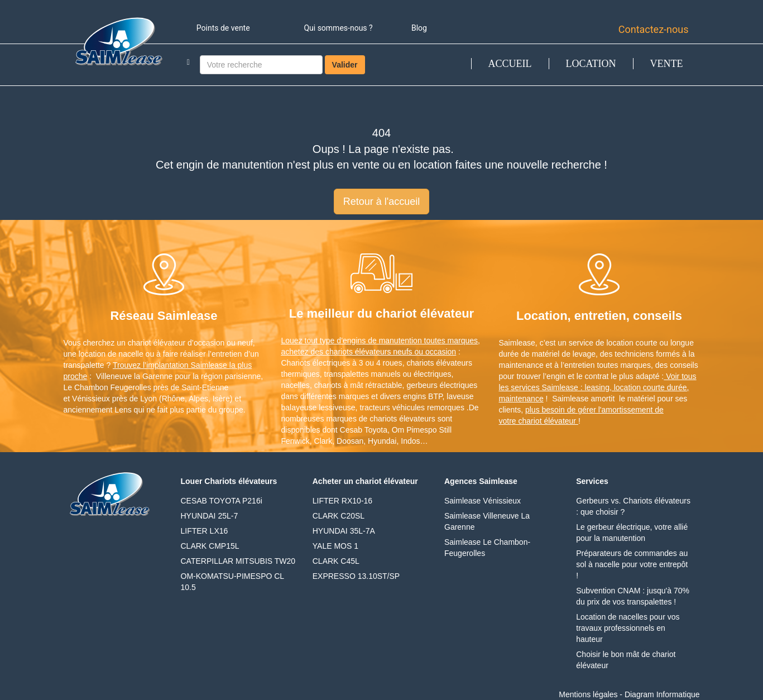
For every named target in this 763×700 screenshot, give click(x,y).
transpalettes (347, 374)
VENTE (667, 64)
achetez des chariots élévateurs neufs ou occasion (369, 352)
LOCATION (591, 64)
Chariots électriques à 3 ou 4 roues (342, 363)
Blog (419, 28)
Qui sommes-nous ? (338, 28)
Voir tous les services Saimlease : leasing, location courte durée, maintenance (598, 387)
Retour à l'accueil (382, 202)
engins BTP (423, 396)
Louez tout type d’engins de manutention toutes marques (380, 341)
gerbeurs (422, 385)
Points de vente (223, 28)
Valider (345, 65)
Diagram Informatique (662, 694)
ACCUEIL (510, 64)
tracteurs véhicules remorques (412, 407)
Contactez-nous (654, 29)
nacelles (296, 385)
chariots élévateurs (439, 363)
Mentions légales (588, 694)
